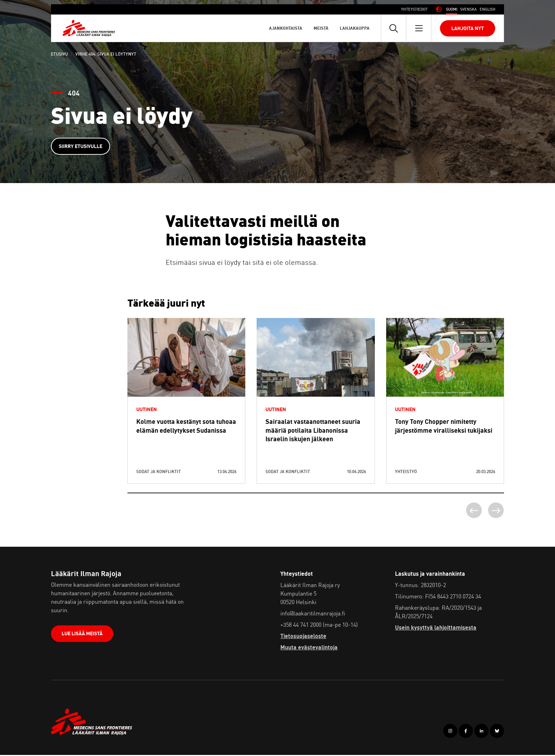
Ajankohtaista (286, 28)
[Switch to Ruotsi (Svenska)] (468, 9)
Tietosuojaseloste (303, 637)
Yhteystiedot (414, 9)
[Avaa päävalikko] (419, 28)
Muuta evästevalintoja (309, 649)
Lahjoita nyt (468, 28)
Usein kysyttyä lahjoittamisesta (436, 629)
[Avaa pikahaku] (394, 28)
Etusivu (59, 54)
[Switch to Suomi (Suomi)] (452, 9)
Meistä (321, 28)
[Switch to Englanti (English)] (488, 9)
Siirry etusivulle (81, 146)
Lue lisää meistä (83, 636)
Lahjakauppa (355, 28)
